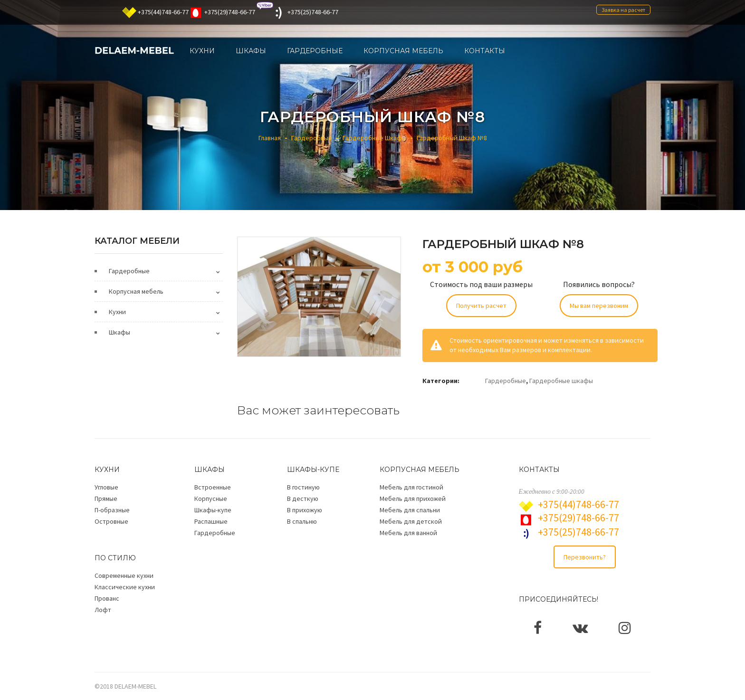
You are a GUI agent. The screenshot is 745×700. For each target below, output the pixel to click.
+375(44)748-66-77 (163, 12)
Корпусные (211, 499)
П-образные (112, 510)
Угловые (106, 487)
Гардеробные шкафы (374, 138)
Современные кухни (124, 575)
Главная (270, 138)
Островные (111, 521)
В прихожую (305, 510)
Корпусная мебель (136, 291)
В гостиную (303, 487)
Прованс (107, 598)
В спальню (302, 521)
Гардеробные (312, 138)
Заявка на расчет (623, 10)
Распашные (211, 521)
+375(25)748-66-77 (313, 12)
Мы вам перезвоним (599, 306)
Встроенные (213, 487)
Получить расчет (481, 306)
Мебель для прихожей (413, 499)
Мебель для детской (411, 521)
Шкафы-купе (213, 510)
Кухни (117, 312)
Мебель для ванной (408, 533)
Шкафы (119, 332)
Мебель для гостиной (411, 487)
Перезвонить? (585, 557)
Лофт (103, 610)
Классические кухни (125, 587)
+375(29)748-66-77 (230, 12)
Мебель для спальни (410, 510)
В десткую (303, 499)
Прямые (106, 499)
